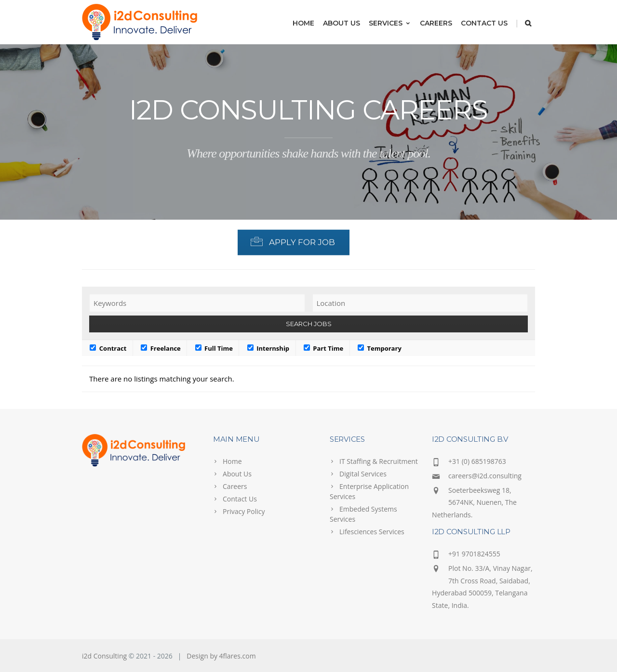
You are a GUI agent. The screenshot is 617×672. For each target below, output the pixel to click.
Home (303, 23)
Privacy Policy (244, 511)
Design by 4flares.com (221, 656)
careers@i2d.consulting (485, 476)
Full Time (214, 348)
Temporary (380, 348)
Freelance (161, 348)
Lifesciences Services (372, 532)
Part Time (323, 348)
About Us (342, 23)
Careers (436, 23)
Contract (108, 348)
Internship (268, 348)
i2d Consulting (104, 656)
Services (390, 23)
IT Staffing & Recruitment (379, 461)
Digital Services (363, 474)
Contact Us (484, 23)
